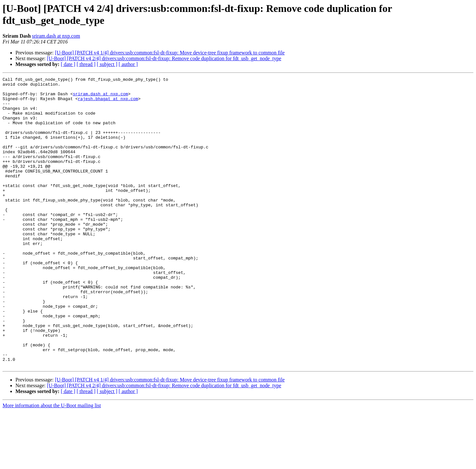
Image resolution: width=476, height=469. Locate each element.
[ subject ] (107, 64)
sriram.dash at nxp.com (56, 36)
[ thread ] (86, 64)
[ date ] (68, 64)
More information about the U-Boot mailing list (52, 463)
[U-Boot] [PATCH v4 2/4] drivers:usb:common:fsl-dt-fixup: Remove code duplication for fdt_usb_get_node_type (164, 58)
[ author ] (128, 64)
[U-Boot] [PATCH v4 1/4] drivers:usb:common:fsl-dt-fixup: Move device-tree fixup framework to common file (170, 53)
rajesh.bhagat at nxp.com (108, 103)
